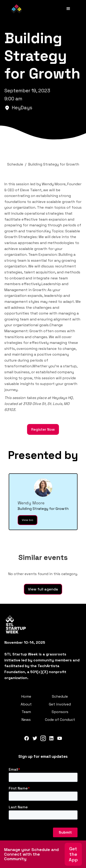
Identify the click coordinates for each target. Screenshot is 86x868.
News (26, 720)
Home (26, 696)
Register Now (43, 429)
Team (26, 712)
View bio (28, 520)
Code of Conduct (60, 720)
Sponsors (60, 712)
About (26, 704)
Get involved (60, 704)
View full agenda (43, 589)
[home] (17, 9)
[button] (68, 9)
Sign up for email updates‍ (43, 756)
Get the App (73, 854)
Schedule (60, 696)
